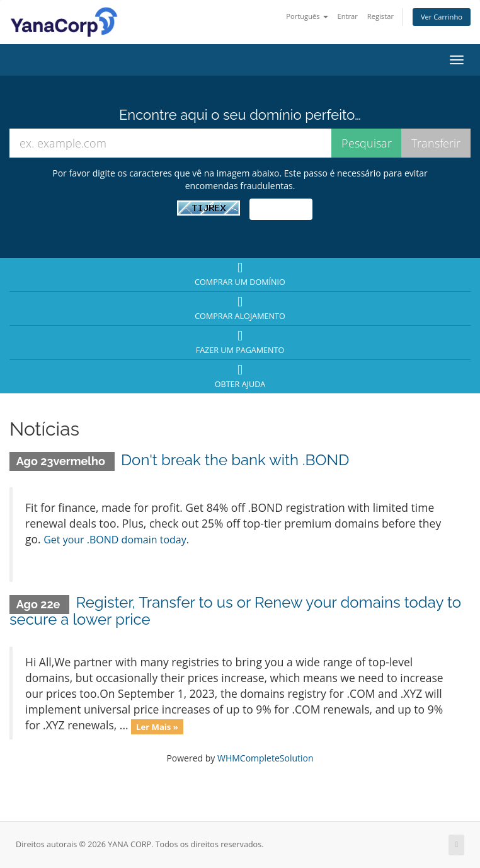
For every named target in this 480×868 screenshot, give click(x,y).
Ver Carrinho (442, 17)
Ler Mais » (157, 726)
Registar (380, 16)
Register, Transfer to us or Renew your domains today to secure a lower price (235, 610)
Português (307, 16)
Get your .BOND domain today (115, 540)
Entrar (347, 16)
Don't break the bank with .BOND (235, 460)
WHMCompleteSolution (266, 758)
